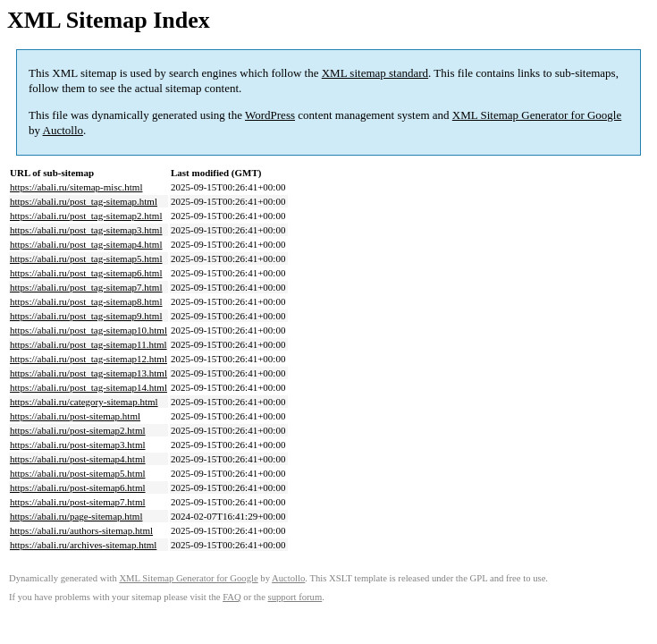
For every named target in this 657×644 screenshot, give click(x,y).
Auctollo (63, 130)
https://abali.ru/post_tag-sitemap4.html (86, 244)
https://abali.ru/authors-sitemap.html (81, 530)
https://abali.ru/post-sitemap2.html (78, 430)
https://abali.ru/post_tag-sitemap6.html (86, 273)
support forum (295, 597)
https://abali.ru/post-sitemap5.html (78, 473)
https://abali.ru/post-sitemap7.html (78, 502)
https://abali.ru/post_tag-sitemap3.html (86, 230)
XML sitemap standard (375, 73)
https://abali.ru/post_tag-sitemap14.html (88, 387)
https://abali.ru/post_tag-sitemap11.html (88, 344)
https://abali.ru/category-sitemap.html (84, 402)
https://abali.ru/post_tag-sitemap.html (84, 201)
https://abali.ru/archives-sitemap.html (83, 545)
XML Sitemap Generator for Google (537, 115)
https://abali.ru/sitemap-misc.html (76, 187)
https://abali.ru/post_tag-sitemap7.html (86, 287)
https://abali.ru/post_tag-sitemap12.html (88, 359)
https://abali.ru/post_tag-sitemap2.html (86, 216)
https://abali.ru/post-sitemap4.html (78, 459)
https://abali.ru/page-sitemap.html (76, 516)
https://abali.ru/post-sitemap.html (75, 416)
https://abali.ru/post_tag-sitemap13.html (88, 373)
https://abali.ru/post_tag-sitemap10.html (88, 330)
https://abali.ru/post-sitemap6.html (78, 487)
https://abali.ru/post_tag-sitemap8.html (86, 301)
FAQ (232, 597)
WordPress (270, 115)
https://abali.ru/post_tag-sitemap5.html (86, 258)
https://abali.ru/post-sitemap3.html (78, 445)
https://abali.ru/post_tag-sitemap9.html (86, 316)
